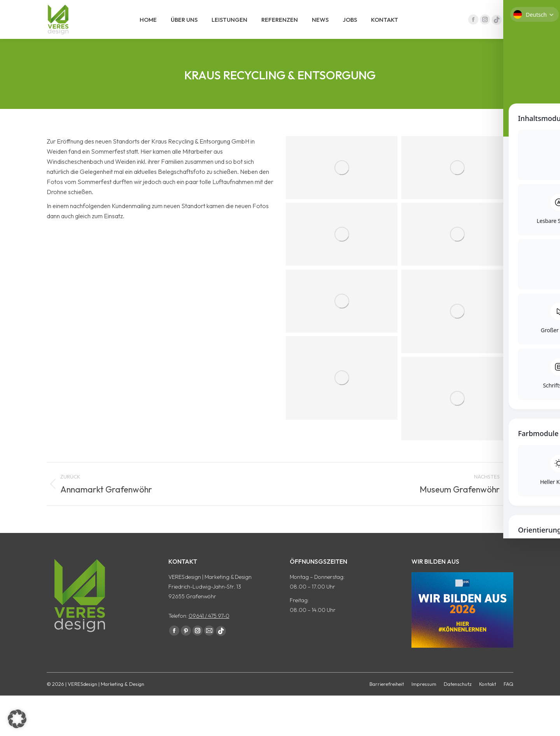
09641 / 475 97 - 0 (487, 7)
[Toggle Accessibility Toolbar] (544, 342)
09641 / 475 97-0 (209, 630)
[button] (17, 719)
